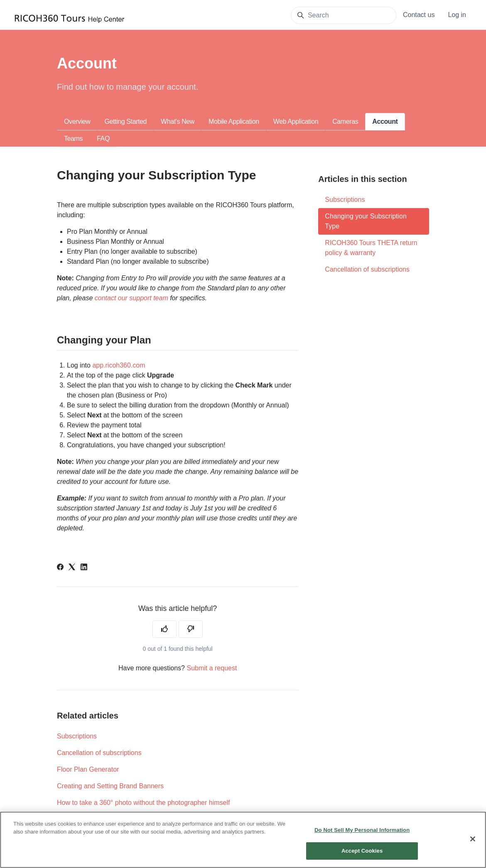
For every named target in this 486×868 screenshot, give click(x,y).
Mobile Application (234, 121)
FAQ (103, 139)
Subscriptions (77, 736)
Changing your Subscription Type (366, 221)
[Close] (473, 846)
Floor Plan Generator (88, 769)
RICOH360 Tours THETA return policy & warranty (371, 248)
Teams (73, 139)
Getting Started (125, 121)
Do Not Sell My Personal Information (362, 837)
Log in (457, 15)
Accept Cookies (362, 858)
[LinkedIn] (84, 568)
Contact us (419, 15)
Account (385, 121)
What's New (178, 121)
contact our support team (131, 298)
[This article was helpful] (164, 629)
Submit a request (212, 668)
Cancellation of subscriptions (99, 753)
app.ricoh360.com (119, 365)
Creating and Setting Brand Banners (110, 786)
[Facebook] (60, 568)
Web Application (296, 121)
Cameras (345, 121)
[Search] (344, 15)
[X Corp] (72, 568)
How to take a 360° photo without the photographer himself (143, 803)
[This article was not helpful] (191, 629)
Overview (77, 121)
